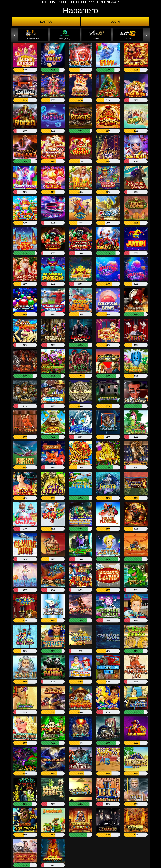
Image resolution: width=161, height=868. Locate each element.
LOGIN (115, 22)
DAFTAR (46, 22)
